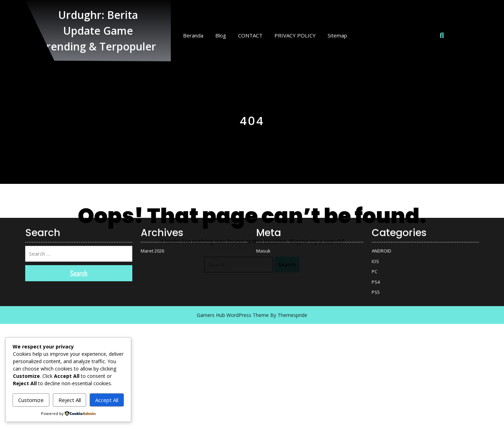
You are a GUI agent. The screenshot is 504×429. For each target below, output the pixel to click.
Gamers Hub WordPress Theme (233, 189)
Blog (221, 35)
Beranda (193, 35)
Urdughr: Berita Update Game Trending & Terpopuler (98, 31)
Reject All (70, 400)
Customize (31, 400)
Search (287, 264)
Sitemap (337, 35)
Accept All (107, 400)
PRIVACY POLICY (295, 35)
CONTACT (250, 35)
